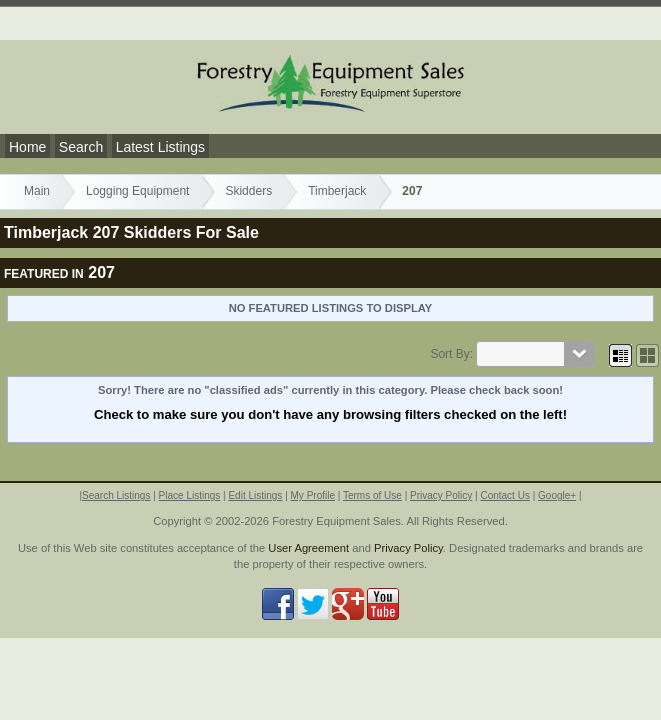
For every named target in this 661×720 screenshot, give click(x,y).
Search (81, 147)
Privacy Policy (441, 495)
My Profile (313, 495)
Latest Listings (161, 147)
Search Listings (116, 495)
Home (27, 147)
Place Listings (190, 495)
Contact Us (504, 495)
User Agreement (308, 548)
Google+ (557, 495)
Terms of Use (372, 495)
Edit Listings (255, 495)
